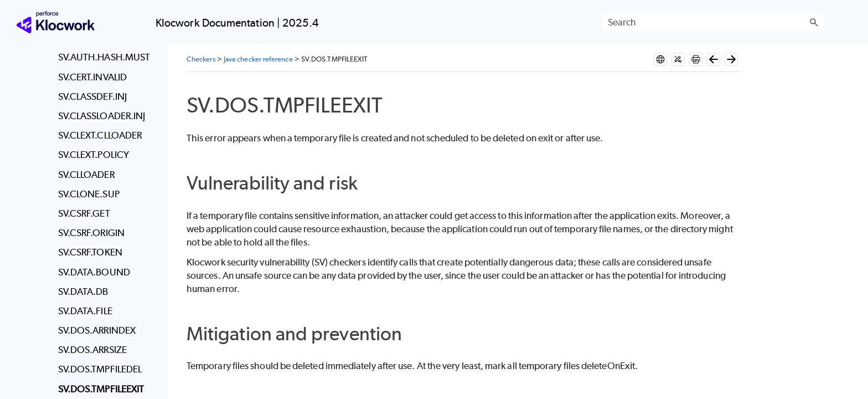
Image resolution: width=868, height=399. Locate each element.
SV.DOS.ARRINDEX (97, 330)
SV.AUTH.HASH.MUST (104, 57)
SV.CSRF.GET (84, 213)
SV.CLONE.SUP (89, 194)
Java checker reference (258, 59)
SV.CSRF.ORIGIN (91, 233)
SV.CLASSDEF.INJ (92, 96)
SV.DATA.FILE (85, 311)
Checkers (201, 59)
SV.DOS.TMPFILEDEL (100, 369)
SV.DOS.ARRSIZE (92, 350)
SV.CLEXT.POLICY (94, 155)
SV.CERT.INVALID (92, 77)
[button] (814, 22)
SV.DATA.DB (83, 291)
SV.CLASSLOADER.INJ (102, 116)
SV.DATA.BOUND (94, 272)
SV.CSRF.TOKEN (90, 252)
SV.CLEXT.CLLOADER (100, 135)
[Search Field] (713, 22)
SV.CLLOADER (86, 175)
